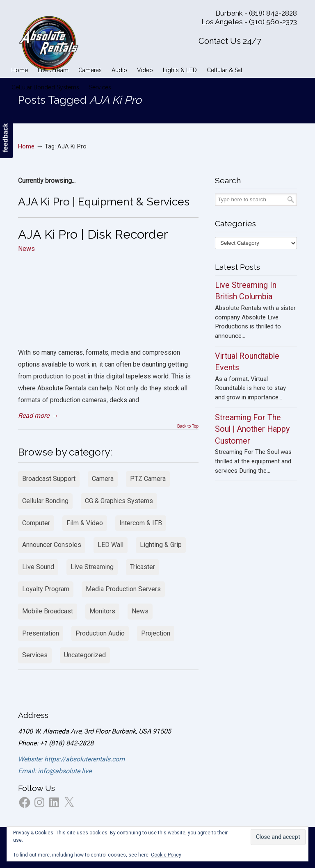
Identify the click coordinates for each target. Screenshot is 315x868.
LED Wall (111, 545)
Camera (103, 479)
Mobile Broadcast (48, 611)
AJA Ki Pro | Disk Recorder (93, 234)
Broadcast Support (49, 479)
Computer (36, 523)
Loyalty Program (46, 589)
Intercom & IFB (141, 523)
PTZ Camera (148, 479)
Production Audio (100, 633)
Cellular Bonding (45, 501)
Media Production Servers (123, 589)
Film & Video (85, 523)
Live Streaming (92, 567)
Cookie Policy (166, 855)
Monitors (102, 611)
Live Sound (38, 567)
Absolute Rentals (49, 41)
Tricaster (143, 567)
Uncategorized (85, 655)
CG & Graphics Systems (119, 501)
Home (26, 147)
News (26, 249)
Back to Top (188, 426)
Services (35, 655)
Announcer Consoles (52, 545)
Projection (156, 633)
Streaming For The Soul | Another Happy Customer (252, 429)
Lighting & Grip (161, 545)
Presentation (41, 633)
